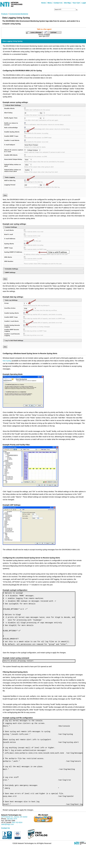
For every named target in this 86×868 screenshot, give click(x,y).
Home (44, 3)
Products (4, 14)
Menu (50, 3)
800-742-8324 (17, 822)
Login (84, 3)
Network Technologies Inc (11, 815)
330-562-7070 (12, 819)
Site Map (67, 3)
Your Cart (76, 3)
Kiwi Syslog (7, 361)
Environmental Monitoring (19, 14)
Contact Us (58, 3)
